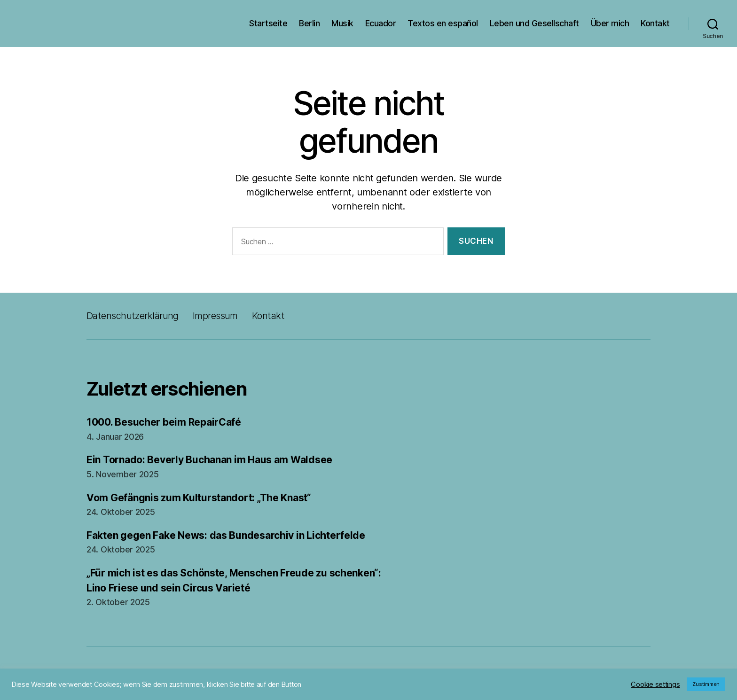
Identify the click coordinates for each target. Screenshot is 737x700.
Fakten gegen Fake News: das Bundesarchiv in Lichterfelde (226, 535)
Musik (342, 23)
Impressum (215, 316)
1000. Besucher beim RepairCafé (164, 422)
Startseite (268, 23)
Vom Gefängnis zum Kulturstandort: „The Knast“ (199, 498)
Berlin (309, 23)
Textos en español (443, 23)
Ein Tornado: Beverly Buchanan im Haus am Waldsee (209, 460)
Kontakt (655, 23)
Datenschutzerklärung (133, 316)
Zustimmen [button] (706, 684)
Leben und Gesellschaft (534, 23)
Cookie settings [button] (655, 684)
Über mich (610, 23)
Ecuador (381, 23)
